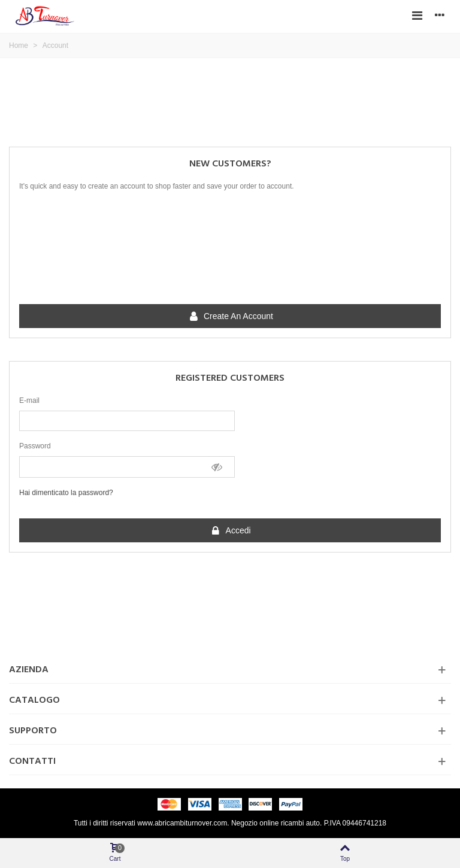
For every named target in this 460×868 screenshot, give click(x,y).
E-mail (29, 400)
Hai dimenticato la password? (66, 493)
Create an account (231, 317)
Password (35, 446)
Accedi (230, 531)
